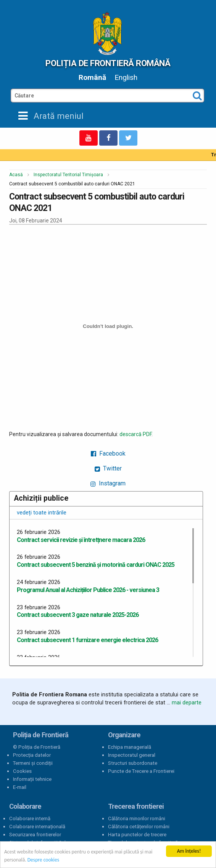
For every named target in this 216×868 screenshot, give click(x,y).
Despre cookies (43, 860)
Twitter (108, 468)
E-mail (20, 787)
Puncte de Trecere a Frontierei (141, 771)
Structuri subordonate (133, 763)
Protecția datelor (32, 755)
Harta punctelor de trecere (137, 835)
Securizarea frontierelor (35, 835)
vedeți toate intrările (42, 513)
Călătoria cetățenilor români (139, 827)
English (126, 77)
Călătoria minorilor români (137, 819)
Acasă (16, 175)
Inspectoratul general (132, 755)
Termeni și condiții (33, 763)
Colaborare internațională (37, 827)
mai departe (187, 703)
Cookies (22, 771)
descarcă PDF (135, 434)
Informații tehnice (32, 779)
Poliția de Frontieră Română (108, 63)
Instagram (108, 483)
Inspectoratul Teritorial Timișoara (68, 175)
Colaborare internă (30, 819)
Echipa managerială (130, 747)
